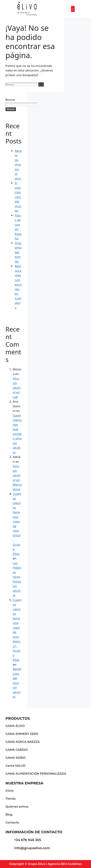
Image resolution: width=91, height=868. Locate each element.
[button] (73, 9)
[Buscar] (41, 84)
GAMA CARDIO (17, 750)
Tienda (11, 799)
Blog (9, 815)
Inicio (10, 791)
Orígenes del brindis (18, 252)
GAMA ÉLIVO (15, 726)
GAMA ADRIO (16, 758)
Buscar (10, 100)
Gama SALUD (15, 766)
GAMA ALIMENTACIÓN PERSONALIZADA (36, 774)
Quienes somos (17, 807)
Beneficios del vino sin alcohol (17, 683)
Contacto (12, 823)
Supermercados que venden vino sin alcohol (17, 434)
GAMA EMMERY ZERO (22, 734)
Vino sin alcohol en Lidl (17, 388)
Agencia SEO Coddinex (65, 864)
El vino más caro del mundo (18, 197)
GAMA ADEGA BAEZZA (23, 742)
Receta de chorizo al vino (18, 165)
